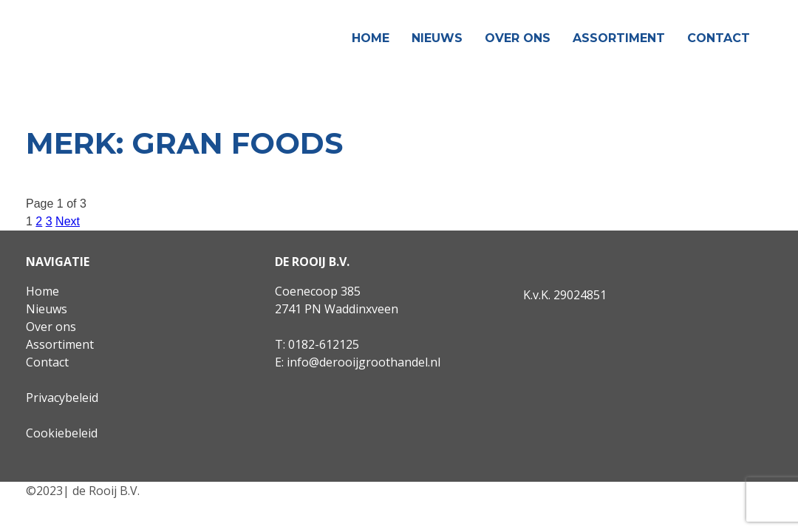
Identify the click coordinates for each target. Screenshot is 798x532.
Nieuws (437, 38)
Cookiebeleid (62, 433)
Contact (719, 38)
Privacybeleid (62, 398)
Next (68, 221)
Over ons (518, 38)
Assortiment (619, 38)
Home (371, 38)
